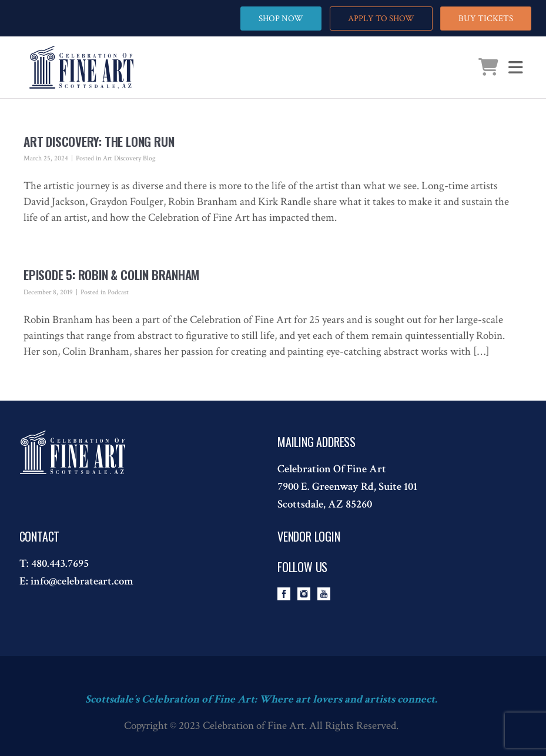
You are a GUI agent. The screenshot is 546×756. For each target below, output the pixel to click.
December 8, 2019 (48, 292)
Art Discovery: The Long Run (99, 141)
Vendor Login (309, 536)
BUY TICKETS (486, 19)
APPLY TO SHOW (381, 19)
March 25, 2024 (46, 158)
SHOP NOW (281, 19)
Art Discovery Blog (129, 158)
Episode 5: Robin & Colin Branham (111, 275)
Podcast (118, 292)
